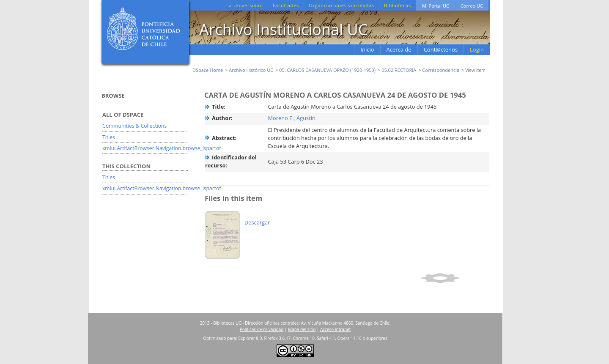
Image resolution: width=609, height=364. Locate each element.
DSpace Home (208, 70)
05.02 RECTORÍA (399, 70)
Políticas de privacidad (262, 329)
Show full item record (454, 278)
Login (477, 49)
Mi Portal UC (436, 6)
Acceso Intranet (335, 329)
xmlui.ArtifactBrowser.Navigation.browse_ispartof (162, 148)
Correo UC (472, 6)
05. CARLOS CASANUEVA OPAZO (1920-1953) (327, 70)
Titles (109, 137)
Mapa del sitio (302, 329)
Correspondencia (441, 70)
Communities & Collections (134, 126)
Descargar (257, 222)
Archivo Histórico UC (251, 70)
